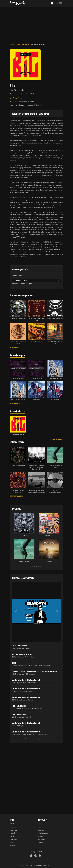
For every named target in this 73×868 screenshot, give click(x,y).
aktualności (13, 824)
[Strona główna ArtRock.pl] (17, 3)
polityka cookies (43, 833)
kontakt (40, 842)
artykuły (12, 842)
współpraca (42, 839)
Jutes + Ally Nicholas (20, 646)
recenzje (13, 833)
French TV (49, 535)
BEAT (14, 663)
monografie (14, 839)
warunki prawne (43, 830)
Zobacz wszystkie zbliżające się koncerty (36, 739)
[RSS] (40, 856)
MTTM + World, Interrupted (22, 654)
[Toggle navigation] (60, 3)
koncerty (13, 827)
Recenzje (26, 44)
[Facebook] (31, 856)
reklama (40, 836)
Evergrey (24, 535)
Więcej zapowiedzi (37, 566)
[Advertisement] (36, 24)
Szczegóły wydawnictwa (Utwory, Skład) (31, 114)
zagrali (12, 836)
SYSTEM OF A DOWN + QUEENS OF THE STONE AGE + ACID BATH (35, 671)
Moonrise (49, 561)
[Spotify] (36, 856)
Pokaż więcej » (16, 348)
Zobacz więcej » (16, 496)
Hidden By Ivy (24, 561)
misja (39, 827)
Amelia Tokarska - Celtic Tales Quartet (26, 680)
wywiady (13, 845)
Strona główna (15, 44)
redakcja (40, 824)
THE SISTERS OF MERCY (21, 706)
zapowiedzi (13, 830)
